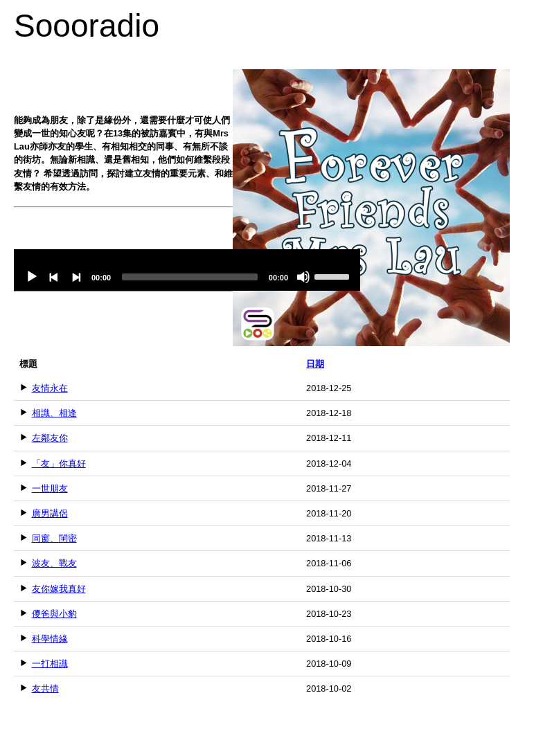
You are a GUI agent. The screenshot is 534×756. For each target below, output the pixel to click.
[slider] (190, 277)
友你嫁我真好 (59, 589)
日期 (315, 364)
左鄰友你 (50, 438)
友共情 (45, 688)
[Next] (76, 277)
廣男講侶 (50, 513)
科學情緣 (50, 639)
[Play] (32, 277)
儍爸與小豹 (54, 614)
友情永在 (50, 388)
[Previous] (54, 277)
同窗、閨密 (54, 538)
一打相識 (50, 664)
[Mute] (303, 277)
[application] (187, 270)
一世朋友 (50, 488)
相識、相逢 (54, 413)
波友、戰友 (54, 563)
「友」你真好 (59, 463)
